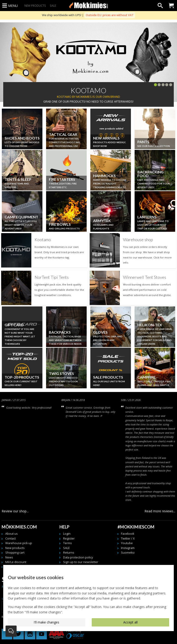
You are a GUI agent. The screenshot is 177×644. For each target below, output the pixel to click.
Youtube (127, 543)
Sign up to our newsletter (81, 562)
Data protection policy (78, 557)
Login (67, 534)
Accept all (130, 622)
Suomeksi (128, 553)
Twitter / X (128, 539)
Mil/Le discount (16, 562)
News (9, 557)
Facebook (128, 534)
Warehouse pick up (19, 543)
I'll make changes (46, 622)
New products (35, 6)
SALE (53, 6)
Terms (68, 543)
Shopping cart (15, 553)
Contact (10, 539)
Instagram (128, 548)
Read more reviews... (160, 511)
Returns (69, 553)
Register (69, 539)
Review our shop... (15, 511)
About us (12, 534)
